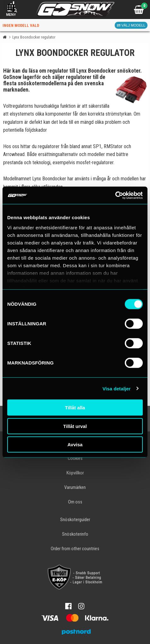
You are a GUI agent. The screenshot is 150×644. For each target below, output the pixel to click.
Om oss (75, 502)
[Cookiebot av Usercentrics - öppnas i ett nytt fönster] (115, 195)
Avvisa (75, 445)
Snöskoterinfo (75, 534)
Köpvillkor (75, 473)
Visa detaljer (116, 388)
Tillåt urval (75, 426)
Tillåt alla (75, 408)
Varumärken (75, 488)
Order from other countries (75, 549)
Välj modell (131, 25)
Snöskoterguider (75, 520)
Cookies (75, 458)
